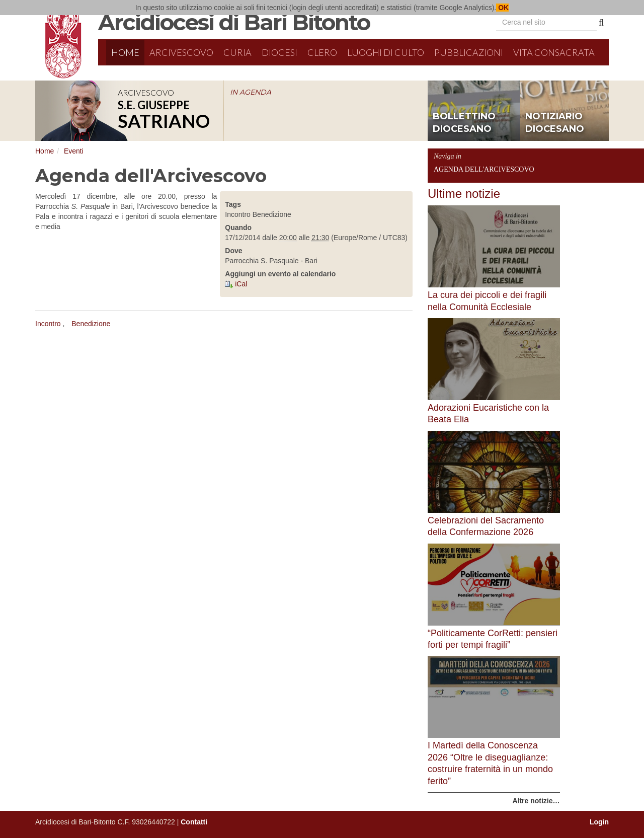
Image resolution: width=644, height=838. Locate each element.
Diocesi (279, 52)
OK (502, 8)
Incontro (48, 324)
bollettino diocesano (464, 123)
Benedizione (91, 324)
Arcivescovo (181, 52)
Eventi (74, 151)
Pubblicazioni (469, 52)
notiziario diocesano (555, 123)
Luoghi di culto (386, 52)
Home (125, 52)
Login (599, 822)
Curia (237, 52)
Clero (322, 52)
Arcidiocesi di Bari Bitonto (234, 22)
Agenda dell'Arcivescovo (484, 169)
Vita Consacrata (554, 52)
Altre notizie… (536, 801)
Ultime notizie (464, 194)
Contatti (194, 822)
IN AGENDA (251, 92)
